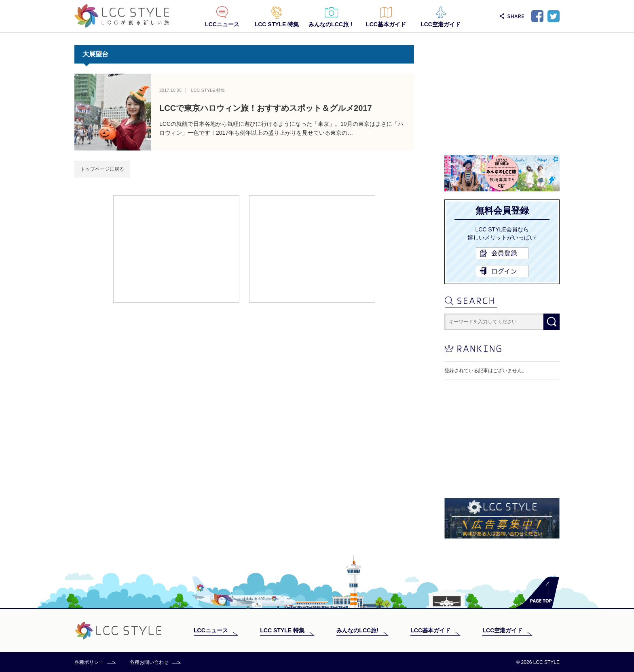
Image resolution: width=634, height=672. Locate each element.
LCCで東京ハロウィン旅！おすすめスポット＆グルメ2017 (266, 108)
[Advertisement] (176, 248)
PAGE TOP (537, 593)
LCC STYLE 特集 (277, 24)
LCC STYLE (122, 16)
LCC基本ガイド (386, 24)
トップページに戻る (102, 169)
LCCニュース (222, 24)
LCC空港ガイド (441, 24)
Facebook (537, 16)
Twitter (554, 16)
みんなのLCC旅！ (331, 24)
